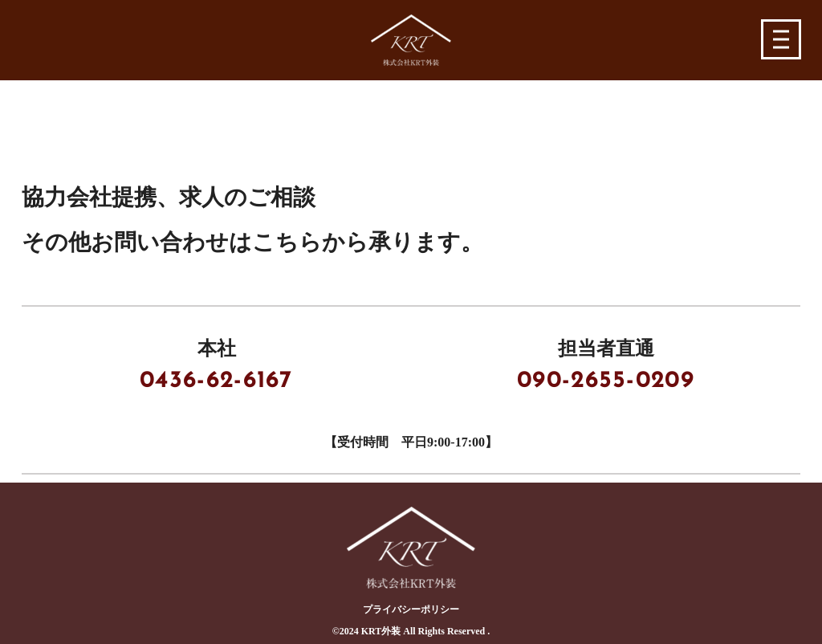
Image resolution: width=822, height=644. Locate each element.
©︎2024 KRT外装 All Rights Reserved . (411, 631)
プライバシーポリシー (411, 609)
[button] (781, 40)
